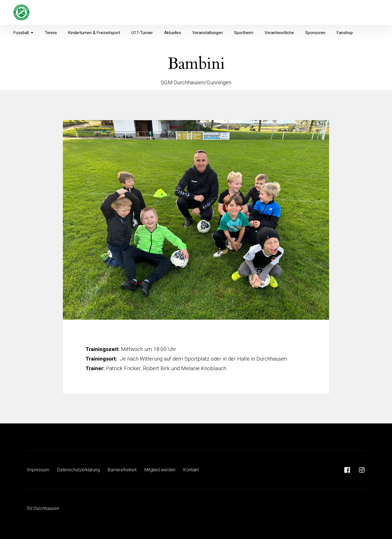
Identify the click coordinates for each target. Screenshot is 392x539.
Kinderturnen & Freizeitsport (94, 33)
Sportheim (244, 33)
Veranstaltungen (208, 33)
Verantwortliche (279, 33)
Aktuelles (173, 33)
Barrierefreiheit (122, 470)
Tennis (51, 33)
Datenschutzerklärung (79, 470)
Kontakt (191, 470)
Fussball (24, 33)
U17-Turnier (142, 33)
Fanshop (345, 33)
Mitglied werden (160, 470)
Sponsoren (315, 33)
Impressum (38, 470)
